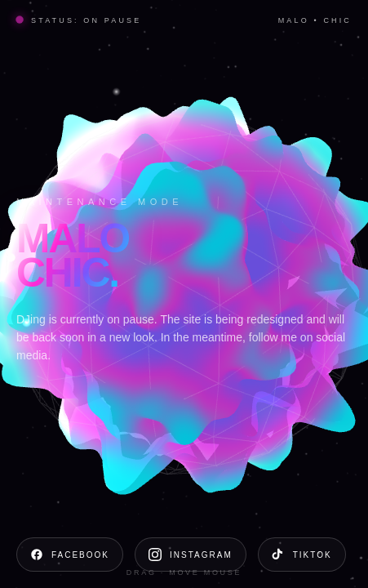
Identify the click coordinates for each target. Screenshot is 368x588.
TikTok (302, 555)
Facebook (70, 555)
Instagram (191, 555)
